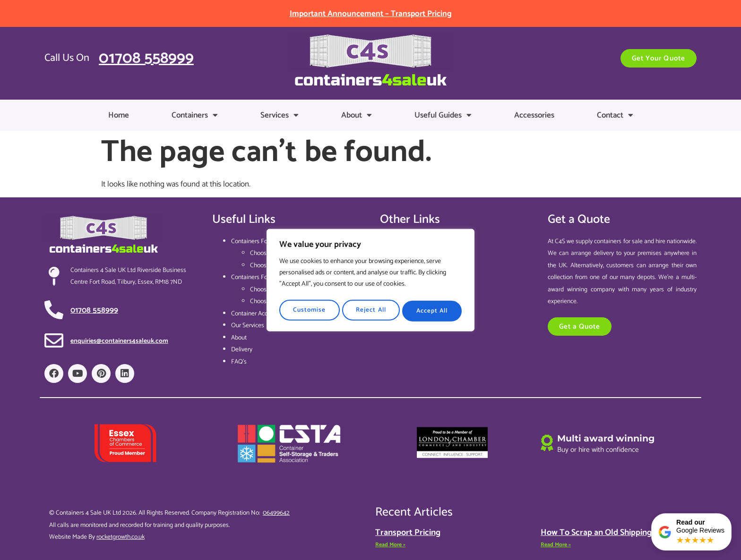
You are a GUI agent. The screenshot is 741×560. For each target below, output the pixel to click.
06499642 (276, 513)
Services (280, 115)
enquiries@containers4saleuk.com (119, 341)
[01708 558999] (54, 310)
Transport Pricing (408, 533)
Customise (309, 309)
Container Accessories (260, 314)
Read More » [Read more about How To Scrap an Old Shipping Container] (556, 545)
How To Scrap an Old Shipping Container (615, 533)
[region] (370, 280)
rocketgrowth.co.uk (121, 537)
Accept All (432, 309)
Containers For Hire (256, 277)
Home (119, 115)
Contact (615, 115)
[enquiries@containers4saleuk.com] (54, 340)
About (357, 115)
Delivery (242, 349)
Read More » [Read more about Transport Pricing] (390, 545)
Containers (195, 115)
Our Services (248, 325)
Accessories (534, 115)
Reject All (370, 309)
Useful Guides (443, 115)
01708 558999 (146, 58)
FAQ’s (239, 362)
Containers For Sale (257, 241)
